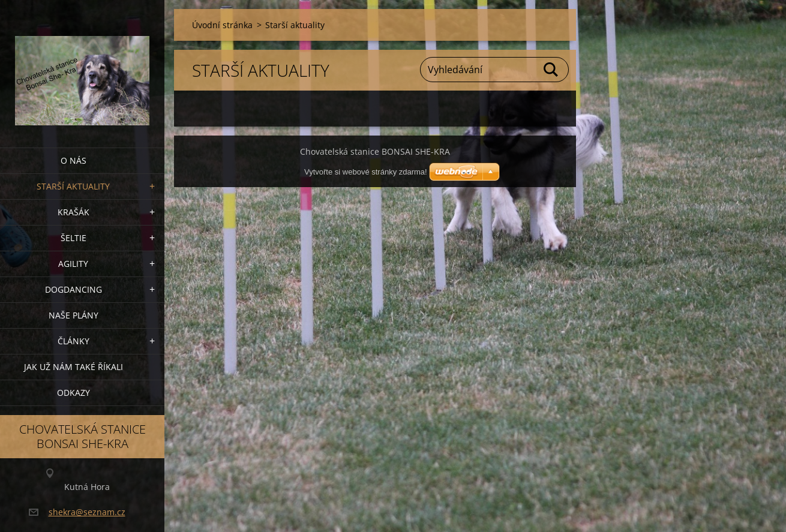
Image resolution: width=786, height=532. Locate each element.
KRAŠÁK (73, 212)
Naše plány (73, 315)
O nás (73, 160)
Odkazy (73, 393)
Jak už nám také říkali (73, 367)
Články (73, 341)
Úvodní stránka (222, 25)
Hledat (551, 70)
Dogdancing (73, 289)
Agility (73, 264)
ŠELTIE (73, 238)
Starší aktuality (73, 186)
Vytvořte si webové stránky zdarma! (366, 172)
